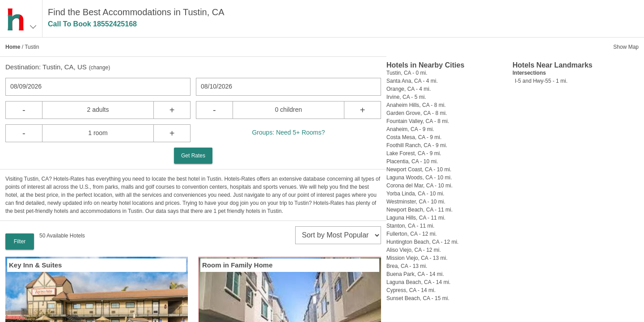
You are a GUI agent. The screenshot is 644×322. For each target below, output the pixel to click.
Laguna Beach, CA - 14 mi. (418, 282)
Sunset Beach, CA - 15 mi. (418, 298)
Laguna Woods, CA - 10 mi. (419, 178)
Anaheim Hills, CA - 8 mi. (416, 105)
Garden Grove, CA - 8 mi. (417, 113)
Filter (20, 241)
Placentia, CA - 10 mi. (412, 161)
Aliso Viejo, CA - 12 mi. (414, 250)
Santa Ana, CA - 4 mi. (412, 81)
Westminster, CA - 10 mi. (416, 202)
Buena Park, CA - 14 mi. (415, 274)
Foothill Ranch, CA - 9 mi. (417, 145)
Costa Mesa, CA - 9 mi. (414, 137)
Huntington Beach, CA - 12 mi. (422, 242)
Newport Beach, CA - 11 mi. (419, 210)
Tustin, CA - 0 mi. (407, 73)
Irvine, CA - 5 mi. (406, 97)
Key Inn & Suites (35, 265)
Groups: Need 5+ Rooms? (288, 132)
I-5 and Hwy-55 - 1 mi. (541, 81)
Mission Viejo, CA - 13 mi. (417, 258)
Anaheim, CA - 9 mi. (410, 129)
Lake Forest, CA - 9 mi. (414, 153)
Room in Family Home (237, 265)
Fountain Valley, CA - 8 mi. (418, 121)
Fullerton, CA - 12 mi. (412, 234)
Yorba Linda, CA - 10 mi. (415, 194)
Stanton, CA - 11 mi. (410, 226)
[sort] (338, 235)
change (100, 68)
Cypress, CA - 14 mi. (411, 290)
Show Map (626, 47)
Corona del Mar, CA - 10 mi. (419, 186)
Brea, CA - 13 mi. (407, 266)
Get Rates (193, 156)
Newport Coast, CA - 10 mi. (419, 169)
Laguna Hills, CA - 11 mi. (416, 218)
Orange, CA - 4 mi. (409, 89)
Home (13, 47)
